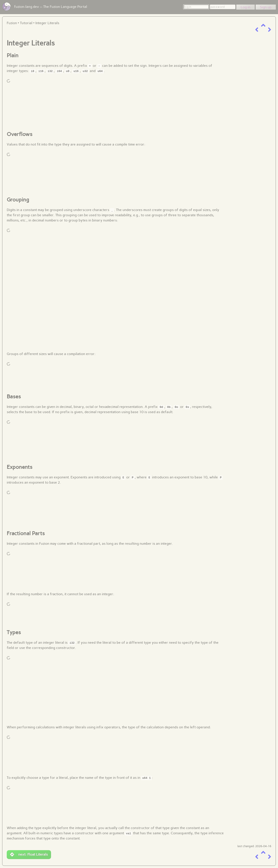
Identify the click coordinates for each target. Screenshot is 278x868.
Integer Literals (47, 23)
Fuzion (12, 23)
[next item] (270, 30)
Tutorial (26, 23)
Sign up (266, 7)
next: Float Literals (29, 855)
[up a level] (263, 25)
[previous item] (257, 30)
